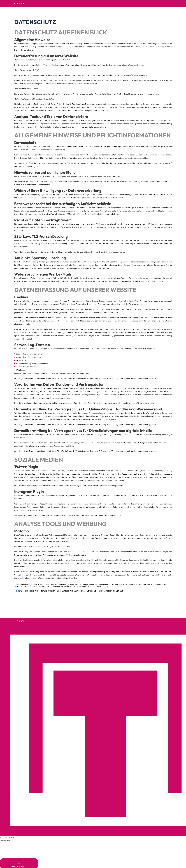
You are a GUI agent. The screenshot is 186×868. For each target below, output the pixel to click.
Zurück (19, 3)
